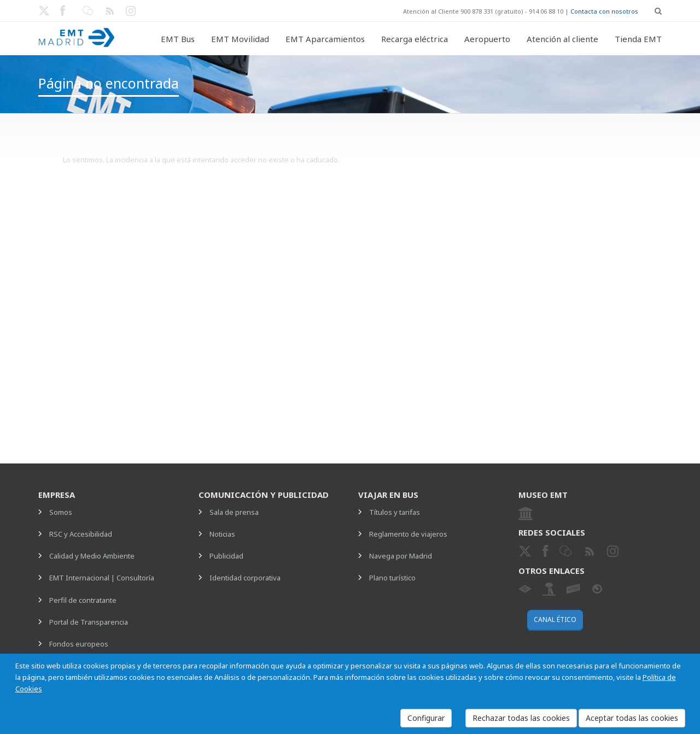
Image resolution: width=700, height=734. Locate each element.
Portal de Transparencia (89, 622)
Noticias (222, 534)
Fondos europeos (79, 644)
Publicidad (226, 556)
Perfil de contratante (83, 600)
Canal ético (555, 620)
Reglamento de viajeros (408, 534)
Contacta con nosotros (604, 11)
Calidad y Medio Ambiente (92, 556)
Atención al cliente (562, 39)
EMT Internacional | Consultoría (102, 578)
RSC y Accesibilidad (81, 534)
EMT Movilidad (240, 39)
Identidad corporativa (245, 578)
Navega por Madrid (401, 556)
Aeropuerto (487, 39)
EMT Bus (178, 39)
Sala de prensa (234, 512)
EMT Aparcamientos (325, 39)
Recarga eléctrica (415, 39)
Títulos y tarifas (395, 512)
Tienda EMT (638, 39)
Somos (61, 512)
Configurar (426, 718)
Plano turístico (392, 578)
